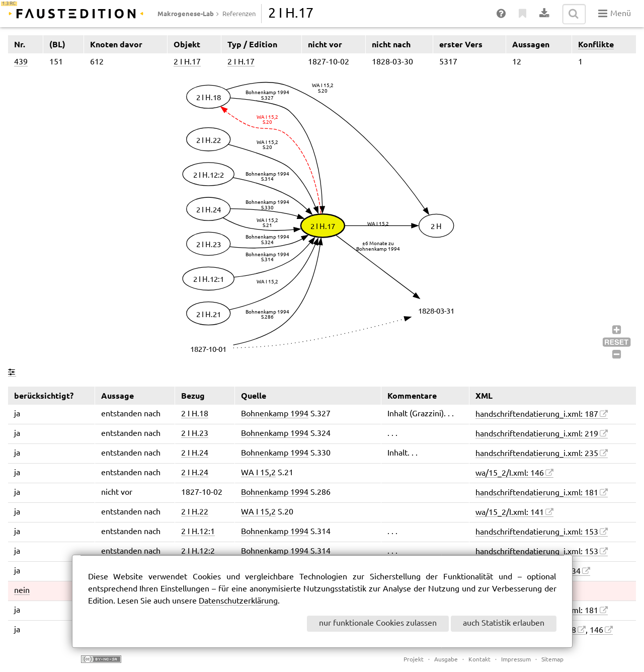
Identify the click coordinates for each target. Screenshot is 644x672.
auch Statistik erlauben (504, 623)
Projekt (414, 660)
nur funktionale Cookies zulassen (378, 623)
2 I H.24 (195, 453)
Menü (615, 14)
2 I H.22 (195, 512)
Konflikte (596, 44)
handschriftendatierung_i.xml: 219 (537, 434)
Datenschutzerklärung (238, 601)
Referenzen (239, 14)
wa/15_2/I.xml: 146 (510, 473)
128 (569, 630)
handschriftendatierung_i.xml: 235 (537, 454)
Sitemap (552, 660)
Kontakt (479, 660)
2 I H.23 (195, 434)
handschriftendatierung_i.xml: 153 (537, 532)
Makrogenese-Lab (186, 14)
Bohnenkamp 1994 (275, 414)
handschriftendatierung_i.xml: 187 (537, 415)
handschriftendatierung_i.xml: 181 (537, 493)
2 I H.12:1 (198, 532)
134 (574, 572)
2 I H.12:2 (198, 551)
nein (22, 591)
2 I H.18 (195, 414)
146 (596, 630)
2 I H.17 (187, 62)
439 (21, 62)
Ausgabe (446, 660)
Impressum (516, 660)
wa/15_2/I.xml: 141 (510, 513)
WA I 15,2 (258, 473)
